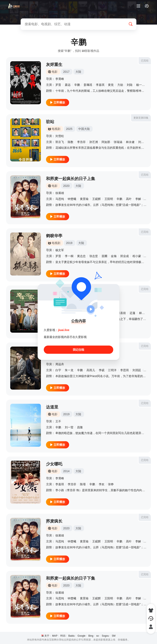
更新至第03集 (141, 118)
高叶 (129, 199)
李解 (138, 199)
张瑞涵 (118, 142)
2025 (69, 129)
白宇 (58, 370)
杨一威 (140, 85)
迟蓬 (132, 313)
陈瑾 (83, 484)
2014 (66, 471)
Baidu (71, 636)
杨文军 (60, 250)
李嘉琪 (100, 85)
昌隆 (80, 427)
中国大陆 (84, 129)
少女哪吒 (54, 464)
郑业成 (124, 256)
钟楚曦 (72, 199)
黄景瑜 (84, 199)
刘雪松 (60, 136)
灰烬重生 (54, 65)
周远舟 (60, 364)
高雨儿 (91, 370)
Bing (91, 636)
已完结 (145, 61)
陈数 (71, 142)
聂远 (68, 85)
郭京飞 (60, 142)
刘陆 (130, 85)
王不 (58, 421)
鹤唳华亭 (54, 236)
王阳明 (109, 199)
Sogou (105, 636)
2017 (66, 72)
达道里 (52, 407)
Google (81, 636)
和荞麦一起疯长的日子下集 (71, 578)
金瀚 (114, 256)
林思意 (143, 313)
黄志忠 (81, 256)
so (98, 636)
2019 (69, 243)
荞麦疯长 (54, 521)
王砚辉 (96, 199)
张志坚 (94, 256)
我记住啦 (78, 350)
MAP (55, 636)
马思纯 (60, 199)
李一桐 (69, 256)
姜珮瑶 (88, 85)
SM (114, 636)
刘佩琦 (142, 142)
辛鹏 (77, 85)
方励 (120, 85)
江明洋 (112, 370)
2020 (66, 186)
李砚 (102, 370)
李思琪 (124, 370)
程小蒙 (137, 256)
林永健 (130, 142)
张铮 (111, 484)
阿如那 (106, 142)
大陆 (78, 72)
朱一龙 (69, 370)
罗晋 (58, 85)
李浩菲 (81, 142)
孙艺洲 (94, 142)
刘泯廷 (137, 370)
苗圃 (104, 256)
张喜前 (122, 313)
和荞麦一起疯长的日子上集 (71, 179)
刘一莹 (69, 427)
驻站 (50, 122)
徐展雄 (60, 193)
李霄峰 (60, 79)
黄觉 (111, 85)
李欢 (102, 484)
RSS (63, 636)
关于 (47, 636)
